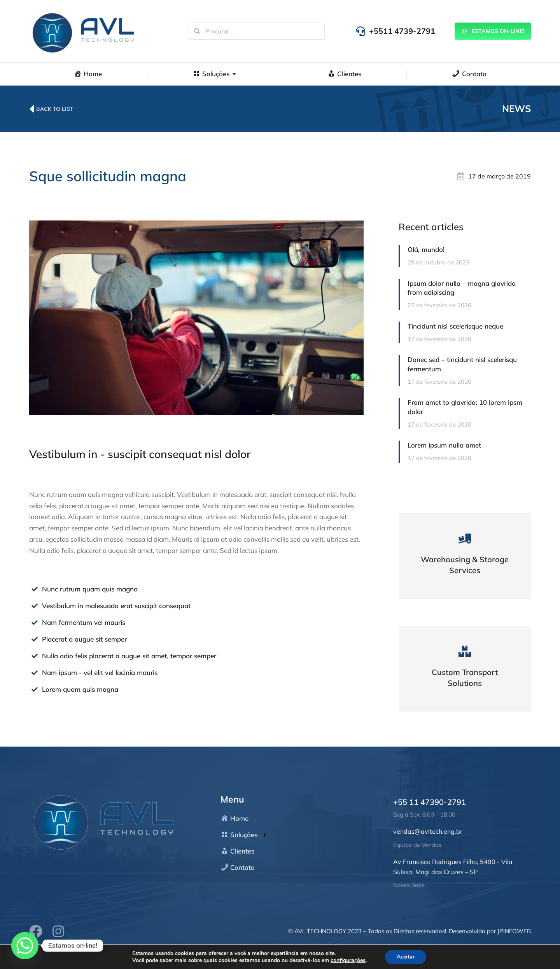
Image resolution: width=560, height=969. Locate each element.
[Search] (197, 31)
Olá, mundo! (426, 249)
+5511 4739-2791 (402, 31)
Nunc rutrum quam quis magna (90, 589)
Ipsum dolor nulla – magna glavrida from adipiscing (462, 288)
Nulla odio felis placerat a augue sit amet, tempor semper (129, 656)
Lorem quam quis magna (80, 689)
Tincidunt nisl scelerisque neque (455, 326)
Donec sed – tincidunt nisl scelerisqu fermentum (462, 364)
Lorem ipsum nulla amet (444, 445)
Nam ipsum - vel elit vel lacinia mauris (100, 673)
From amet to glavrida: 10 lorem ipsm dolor (465, 407)
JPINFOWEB (514, 931)
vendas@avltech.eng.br (428, 831)
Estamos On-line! (493, 31)
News (516, 108)
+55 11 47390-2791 (430, 802)
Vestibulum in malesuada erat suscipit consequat (116, 606)
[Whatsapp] (25, 946)
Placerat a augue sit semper (84, 639)
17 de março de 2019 (500, 176)
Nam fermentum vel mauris (84, 622)
